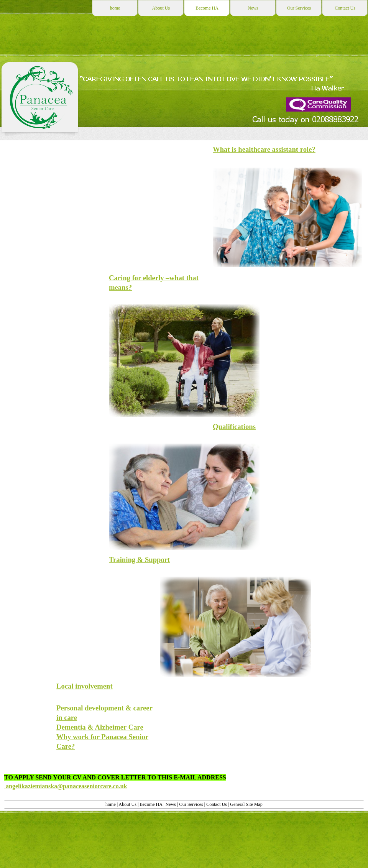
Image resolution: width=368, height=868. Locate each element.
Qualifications (234, 427)
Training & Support (139, 560)
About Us (128, 804)
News (171, 804)
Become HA (151, 804)
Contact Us (217, 804)
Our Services (191, 804)
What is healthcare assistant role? (264, 149)
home (111, 804)
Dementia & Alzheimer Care (100, 727)
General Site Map (246, 804)
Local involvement (85, 686)
